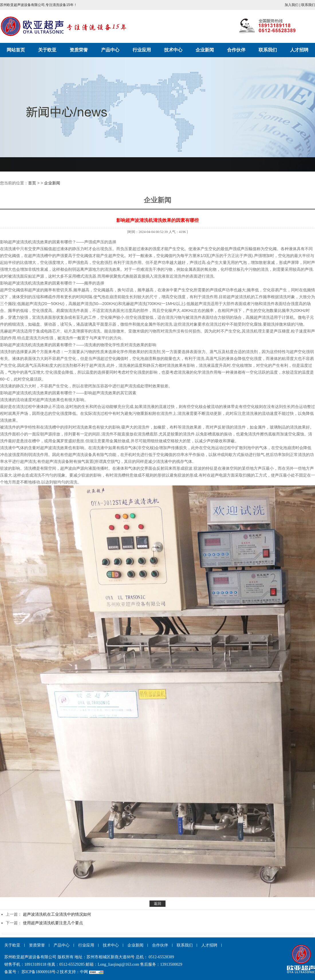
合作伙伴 (236, 50)
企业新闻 (205, 50)
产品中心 (110, 50)
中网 (84, 972)
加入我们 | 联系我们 (300, 5)
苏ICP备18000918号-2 (40, 972)
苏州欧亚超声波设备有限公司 (64, 26)
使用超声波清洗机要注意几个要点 (53, 923)
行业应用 (142, 50)
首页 (32, 183)
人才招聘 (299, 50)
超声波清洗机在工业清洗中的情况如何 (57, 914)
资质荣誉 (79, 50)
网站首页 (16, 50)
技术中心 (173, 50)
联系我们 (268, 50)
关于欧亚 (47, 50)
